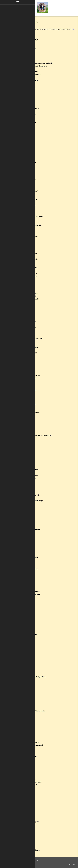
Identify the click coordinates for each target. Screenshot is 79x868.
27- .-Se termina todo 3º (20, 120)
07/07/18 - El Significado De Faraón (23, 714)
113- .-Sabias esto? (19, 359)
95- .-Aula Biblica (18, 310)
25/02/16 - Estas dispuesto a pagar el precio (26, 822)
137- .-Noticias (17, 424)
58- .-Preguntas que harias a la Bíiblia (24, 205)
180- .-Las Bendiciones (20, 541)
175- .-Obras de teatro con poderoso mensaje (26, 529)
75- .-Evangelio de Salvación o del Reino (25, 254)
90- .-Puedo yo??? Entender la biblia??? (25, 296)
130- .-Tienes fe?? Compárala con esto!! (25, 404)
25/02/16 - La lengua (19, 819)
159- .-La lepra (17, 484)
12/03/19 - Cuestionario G (21, 654)
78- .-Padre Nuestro (19, 262)
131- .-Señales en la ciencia (21, 407)
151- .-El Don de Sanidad (20, 461)
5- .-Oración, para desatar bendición (24, 58)
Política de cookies (33, 861)
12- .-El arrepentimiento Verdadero (24, 77)
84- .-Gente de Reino (19, 279)
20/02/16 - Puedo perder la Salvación (24, 845)
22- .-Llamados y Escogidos (21, 106)
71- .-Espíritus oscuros (20, 242)
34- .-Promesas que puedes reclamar (24, 140)
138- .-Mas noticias (19, 427)
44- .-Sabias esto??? (19, 168)
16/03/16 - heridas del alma (21, 796)
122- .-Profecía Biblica (20, 381)
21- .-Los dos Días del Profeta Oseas (24, 103)
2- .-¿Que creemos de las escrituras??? (24, 49)
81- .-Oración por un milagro (22, 271)
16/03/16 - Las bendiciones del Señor (24, 793)
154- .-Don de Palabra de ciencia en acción (26, 470)
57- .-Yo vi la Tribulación (20, 202)
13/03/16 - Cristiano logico (21, 805)
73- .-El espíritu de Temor (21, 248)
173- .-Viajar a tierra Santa (21, 523)
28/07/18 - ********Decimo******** (23, 685)
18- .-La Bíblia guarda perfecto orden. (24, 94)
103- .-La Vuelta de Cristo (21, 333)
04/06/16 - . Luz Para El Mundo (22, 754)
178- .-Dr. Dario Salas (19, 535)
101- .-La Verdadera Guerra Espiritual (24, 327)
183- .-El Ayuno (17, 549)
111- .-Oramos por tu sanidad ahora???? (25, 353)
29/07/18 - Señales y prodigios (22, 674)
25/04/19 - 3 (16, 640)
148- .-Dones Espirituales (21, 452)
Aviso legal (12, 861)
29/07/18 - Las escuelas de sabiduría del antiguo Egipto (29, 677)
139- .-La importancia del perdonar (23, 430)
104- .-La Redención (19, 336)
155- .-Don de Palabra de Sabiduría (23, 472)
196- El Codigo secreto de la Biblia (23, 583)
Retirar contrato (23, 862)
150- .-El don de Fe (19, 458)
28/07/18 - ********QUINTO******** (24, 700)
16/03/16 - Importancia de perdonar (24, 799)
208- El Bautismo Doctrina (21, 612)
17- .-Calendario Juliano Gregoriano (24, 92)
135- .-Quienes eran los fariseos (22, 418)
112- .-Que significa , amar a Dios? (23, 356)
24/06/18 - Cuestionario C (21, 717)
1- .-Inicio (16, 46)
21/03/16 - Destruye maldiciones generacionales (27, 782)
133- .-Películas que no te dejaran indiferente (26, 413)
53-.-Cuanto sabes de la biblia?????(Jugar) (26, 191)
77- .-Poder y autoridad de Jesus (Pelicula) (25, 259)
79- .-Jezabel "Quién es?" (20, 265)
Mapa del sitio (13, 862)
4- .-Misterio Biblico (19, 55)
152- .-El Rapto (17, 464)
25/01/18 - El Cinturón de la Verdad (23, 737)
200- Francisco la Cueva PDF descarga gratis (26, 592)
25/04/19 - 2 (16, 643)
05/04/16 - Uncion (18, 776)
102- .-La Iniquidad (19, 330)
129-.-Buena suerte (19, 401)
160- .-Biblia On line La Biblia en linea (24, 487)
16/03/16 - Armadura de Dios (21, 791)
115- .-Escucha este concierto (22, 364)
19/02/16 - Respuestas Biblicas (22, 847)
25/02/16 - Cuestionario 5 (21, 830)
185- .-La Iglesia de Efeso (20, 555)
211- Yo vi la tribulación (20, 620)
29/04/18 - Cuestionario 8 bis (22, 728)
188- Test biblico (18, 563)
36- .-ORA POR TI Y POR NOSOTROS (24, 146)
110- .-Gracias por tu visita (21, 350)
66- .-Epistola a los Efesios (21, 228)
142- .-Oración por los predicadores (24, 438)
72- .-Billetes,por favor (20, 245)
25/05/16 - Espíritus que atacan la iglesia (25, 756)
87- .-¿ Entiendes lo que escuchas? (23, 288)
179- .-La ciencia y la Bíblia (21, 538)
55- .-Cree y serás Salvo (20, 197)
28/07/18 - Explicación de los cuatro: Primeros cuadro (29, 711)
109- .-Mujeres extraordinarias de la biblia (26, 347)
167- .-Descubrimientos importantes (24, 506)
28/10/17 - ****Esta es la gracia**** (23, 751)
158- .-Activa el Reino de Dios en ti (23, 481)
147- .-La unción (18, 450)
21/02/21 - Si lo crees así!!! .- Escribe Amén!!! (26, 634)
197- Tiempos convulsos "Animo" (23, 586)
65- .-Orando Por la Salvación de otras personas (27, 225)
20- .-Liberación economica (21, 100)
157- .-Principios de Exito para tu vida (24, 478)
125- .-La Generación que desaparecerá (25, 390)
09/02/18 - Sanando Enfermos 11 (22, 731)
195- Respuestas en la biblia (21, 580)
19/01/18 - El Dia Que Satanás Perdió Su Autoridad (28, 745)
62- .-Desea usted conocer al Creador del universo (28, 217)
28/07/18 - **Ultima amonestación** (24, 683)
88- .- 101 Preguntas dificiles (21, 291)
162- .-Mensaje (17, 492)
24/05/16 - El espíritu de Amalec (22, 759)
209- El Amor (17, 614)
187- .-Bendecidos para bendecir (23, 560)
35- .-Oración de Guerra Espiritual (23, 143)
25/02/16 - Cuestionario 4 (21, 833)
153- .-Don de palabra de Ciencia (23, 467)
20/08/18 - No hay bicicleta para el (23, 660)
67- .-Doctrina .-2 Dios (20, 231)
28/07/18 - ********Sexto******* (22, 697)
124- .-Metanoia (18, 387)
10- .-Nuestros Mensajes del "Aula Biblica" (25, 72)
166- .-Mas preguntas (19, 504)
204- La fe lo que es (19, 603)
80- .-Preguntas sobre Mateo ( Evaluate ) (25, 268)
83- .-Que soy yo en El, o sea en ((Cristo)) (25, 276)
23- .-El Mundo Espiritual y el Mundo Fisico (26, 109)
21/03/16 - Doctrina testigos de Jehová (24, 779)
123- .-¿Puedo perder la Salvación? (23, 384)
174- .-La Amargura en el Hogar (22, 526)
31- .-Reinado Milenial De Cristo (23, 131)
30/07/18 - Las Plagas (19, 671)
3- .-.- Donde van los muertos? (22, 52)
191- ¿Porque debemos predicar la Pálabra (26, 569)
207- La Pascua (18, 609)
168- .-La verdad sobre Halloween (23, 509)
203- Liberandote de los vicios (22, 600)
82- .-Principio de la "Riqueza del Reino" (25, 273)
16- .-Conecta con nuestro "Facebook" (24, 89)
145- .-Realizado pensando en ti (22, 444)
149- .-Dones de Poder (20, 455)
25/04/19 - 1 (16, 646)
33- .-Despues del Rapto (20, 137)
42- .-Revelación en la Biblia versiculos (25, 163)
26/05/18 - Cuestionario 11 (21, 722)
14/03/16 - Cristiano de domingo (22, 802)
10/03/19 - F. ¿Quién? (19, 657)
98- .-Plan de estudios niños (21, 319)
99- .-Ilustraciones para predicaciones (25, 322)
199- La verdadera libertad (21, 589)
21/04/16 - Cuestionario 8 (21, 768)
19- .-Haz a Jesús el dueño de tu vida (24, 97)
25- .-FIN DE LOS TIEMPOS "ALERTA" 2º (25, 114)
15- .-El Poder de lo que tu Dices (23, 86)
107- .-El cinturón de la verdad (22, 345)
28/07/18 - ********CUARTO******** (24, 702)
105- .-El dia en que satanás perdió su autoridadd (28, 339)
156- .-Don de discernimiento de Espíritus (26, 475)
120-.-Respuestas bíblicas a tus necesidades (26, 376)
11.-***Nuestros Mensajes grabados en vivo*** (27, 75)
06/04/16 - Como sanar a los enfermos (24, 771)
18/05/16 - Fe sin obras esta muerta (23, 762)
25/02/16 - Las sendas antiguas (22, 813)
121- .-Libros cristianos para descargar (25, 379)
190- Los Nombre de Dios (21, 566)
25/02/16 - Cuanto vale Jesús (21, 816)
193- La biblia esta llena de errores (23, 575)
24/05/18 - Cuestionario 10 (21, 725)
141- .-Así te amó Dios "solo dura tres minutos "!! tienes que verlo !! (33, 435)
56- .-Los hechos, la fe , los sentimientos (25, 200)
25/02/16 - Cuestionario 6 (21, 828)
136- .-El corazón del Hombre (22, 421)
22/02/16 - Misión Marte (20, 836)
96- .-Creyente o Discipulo (21, 313)
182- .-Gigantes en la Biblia (21, 546)
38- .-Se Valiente (18, 151)
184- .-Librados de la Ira (20, 552)
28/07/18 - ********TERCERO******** (24, 705)
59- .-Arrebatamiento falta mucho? (23, 208)
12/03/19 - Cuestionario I (20, 649)
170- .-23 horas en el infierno (21, 515)
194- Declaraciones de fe (20, 577)
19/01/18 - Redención (19, 748)
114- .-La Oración (18, 362)
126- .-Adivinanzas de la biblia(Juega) (24, 393)
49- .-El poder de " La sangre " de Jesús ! (25, 180)
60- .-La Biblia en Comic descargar (23, 211)
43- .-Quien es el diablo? (20, 166)
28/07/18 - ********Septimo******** (24, 694)
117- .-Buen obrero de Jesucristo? (23, 367)
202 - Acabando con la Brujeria (22, 597)
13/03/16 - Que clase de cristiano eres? (24, 810)
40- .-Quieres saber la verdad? (22, 157)
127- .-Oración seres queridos (22, 396)
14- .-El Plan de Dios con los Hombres (24, 83)
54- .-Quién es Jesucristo (20, 194)
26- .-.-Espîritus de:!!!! (20, 117)
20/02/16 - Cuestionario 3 (21, 842)
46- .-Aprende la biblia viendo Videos (24, 174)
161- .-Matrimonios (19, 489)
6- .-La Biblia (17, 60)
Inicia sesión (72, 864)
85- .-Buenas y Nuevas (20, 282)
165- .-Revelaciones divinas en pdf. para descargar (28, 501)
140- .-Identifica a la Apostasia (22, 433)
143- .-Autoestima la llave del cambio (24, 441)
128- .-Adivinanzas (19, 398)
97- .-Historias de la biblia (21, 316)
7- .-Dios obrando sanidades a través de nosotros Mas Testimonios (33, 63)
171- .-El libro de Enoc (19, 518)
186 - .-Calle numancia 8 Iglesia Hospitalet (26, 558)
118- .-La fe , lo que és (19, 370)
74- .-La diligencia (18, 251)
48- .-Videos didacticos (20, 177)
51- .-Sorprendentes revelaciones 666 (24, 185)
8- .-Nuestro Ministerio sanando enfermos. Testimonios (30, 66)
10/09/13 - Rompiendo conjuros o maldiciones (27, 850)
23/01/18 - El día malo (19, 739)
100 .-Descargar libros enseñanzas (23, 325)
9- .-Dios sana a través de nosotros (23, 69)
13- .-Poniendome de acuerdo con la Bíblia (26, 80)
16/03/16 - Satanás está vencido (22, 788)
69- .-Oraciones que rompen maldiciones (25, 237)
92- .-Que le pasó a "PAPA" (21, 302)
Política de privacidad (21, 861)
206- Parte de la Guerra (20, 606)
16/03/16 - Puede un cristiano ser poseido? (26, 785)
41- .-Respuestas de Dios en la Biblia (24, 160)
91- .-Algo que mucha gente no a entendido (26, 299)
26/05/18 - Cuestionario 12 (21, 720)
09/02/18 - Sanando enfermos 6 (22, 734)
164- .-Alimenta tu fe (19, 498)
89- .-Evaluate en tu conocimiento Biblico (26, 293)
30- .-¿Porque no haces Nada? (22, 129)
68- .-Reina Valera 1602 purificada (23, 234)
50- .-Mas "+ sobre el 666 (20, 183)
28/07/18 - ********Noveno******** (23, 688)
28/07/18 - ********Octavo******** (23, 691)
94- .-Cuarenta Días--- (20, 308)
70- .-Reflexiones (18, 239)
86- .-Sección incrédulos (20, 285)
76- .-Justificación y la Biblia (21, 256)
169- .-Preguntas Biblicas (21, 512)
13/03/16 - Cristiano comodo (21, 808)
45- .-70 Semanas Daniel (20, 171)
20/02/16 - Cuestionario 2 (21, 839)
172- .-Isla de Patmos (19, 521)
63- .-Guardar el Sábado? (21, 219)
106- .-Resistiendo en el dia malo (23, 342)
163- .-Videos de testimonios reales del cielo (26, 495)
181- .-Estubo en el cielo (20, 543)
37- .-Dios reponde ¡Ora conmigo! (23, 148)
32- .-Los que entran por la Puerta (23, 134)
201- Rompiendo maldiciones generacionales (27, 595)
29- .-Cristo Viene (18, 126)
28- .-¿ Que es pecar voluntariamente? (24, 123)
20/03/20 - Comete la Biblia (21, 637)
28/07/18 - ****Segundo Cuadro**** (24, 708)
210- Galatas (17, 617)
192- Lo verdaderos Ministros (22, 572)
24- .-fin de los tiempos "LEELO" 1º (23, 112)
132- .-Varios (17, 410)
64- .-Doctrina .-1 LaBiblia (21, 222)
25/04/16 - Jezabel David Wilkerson (23, 765)
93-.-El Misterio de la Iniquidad (22, 305)
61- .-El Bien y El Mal (19, 214)
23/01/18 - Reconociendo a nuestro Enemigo (26, 742)
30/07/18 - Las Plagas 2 (20, 668)
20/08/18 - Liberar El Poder (21, 663)
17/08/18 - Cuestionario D (21, 666)
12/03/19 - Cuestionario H (21, 651)
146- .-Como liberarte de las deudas (24, 447)
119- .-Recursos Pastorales (21, 373)
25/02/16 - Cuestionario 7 (21, 825)
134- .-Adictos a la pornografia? (22, 416)
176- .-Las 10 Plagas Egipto (21, 532)
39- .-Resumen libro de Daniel (22, 154)
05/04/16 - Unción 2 (19, 774)
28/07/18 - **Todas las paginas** (23, 680)
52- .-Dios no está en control (22, 188)
